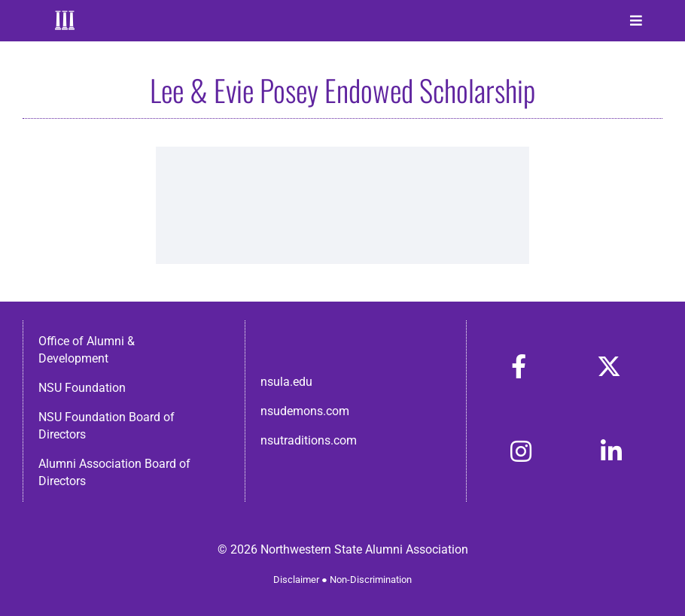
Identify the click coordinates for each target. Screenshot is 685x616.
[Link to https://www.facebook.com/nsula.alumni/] (519, 366)
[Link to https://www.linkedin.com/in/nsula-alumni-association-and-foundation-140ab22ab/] (611, 451)
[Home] (65, 20)
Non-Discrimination (371, 580)
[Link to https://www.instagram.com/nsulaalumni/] (521, 451)
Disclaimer (296, 580)
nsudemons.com (305, 411)
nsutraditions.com (309, 440)
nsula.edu (286, 382)
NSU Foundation (82, 388)
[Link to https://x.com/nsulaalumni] (609, 366)
